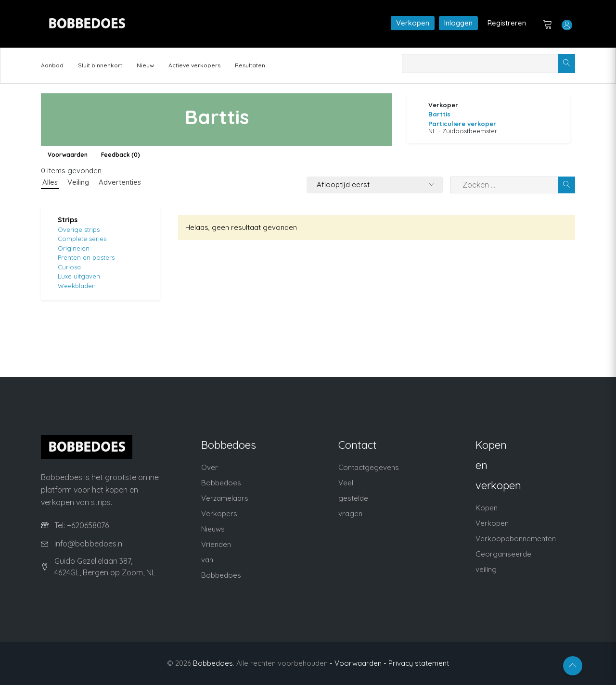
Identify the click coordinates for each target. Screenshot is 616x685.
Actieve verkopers (194, 65)
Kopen (487, 508)
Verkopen (413, 23)
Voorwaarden (68, 155)
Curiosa (69, 267)
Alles (50, 182)
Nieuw (145, 65)
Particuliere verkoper (462, 124)
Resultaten (250, 65)
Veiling (78, 182)
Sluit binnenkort (100, 65)
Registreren (507, 23)
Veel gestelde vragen (353, 498)
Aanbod (52, 65)
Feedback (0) (121, 155)
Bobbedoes (213, 663)
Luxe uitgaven (79, 276)
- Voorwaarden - (358, 663)
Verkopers (219, 514)
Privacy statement (419, 663)
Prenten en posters (86, 257)
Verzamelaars (225, 498)
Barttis (439, 114)
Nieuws (213, 529)
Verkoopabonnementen (516, 539)
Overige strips (79, 229)
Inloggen (458, 23)
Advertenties (120, 182)
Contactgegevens (369, 467)
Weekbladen (77, 286)
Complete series (82, 239)
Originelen (74, 248)
